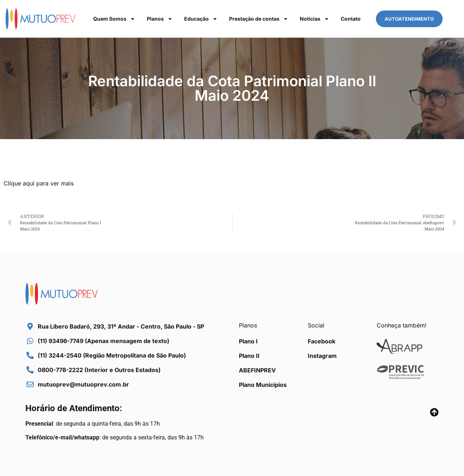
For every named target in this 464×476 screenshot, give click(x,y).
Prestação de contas (259, 19)
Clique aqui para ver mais (39, 183)
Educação (201, 19)
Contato (351, 19)
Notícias (314, 19)
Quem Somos (114, 19)
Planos (160, 19)
